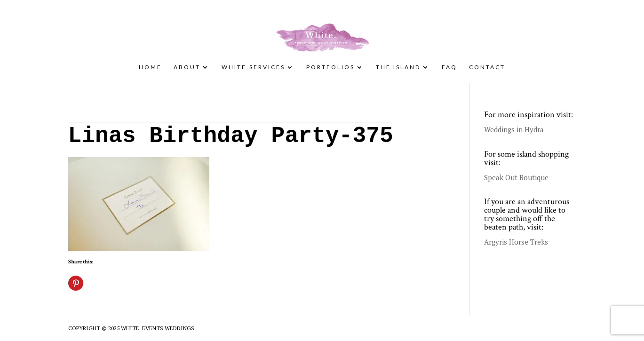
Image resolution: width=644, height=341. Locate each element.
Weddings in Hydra (514, 129)
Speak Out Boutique (516, 177)
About (187, 67)
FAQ (449, 67)
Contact (487, 67)
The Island (398, 67)
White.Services (253, 67)
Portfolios (330, 67)
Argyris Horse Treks (516, 242)
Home (150, 67)
